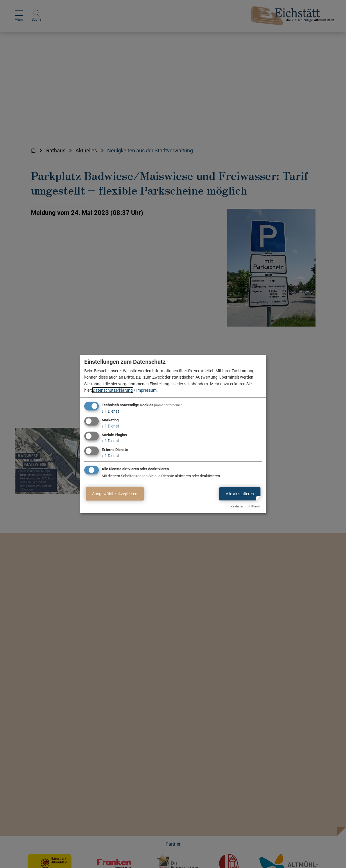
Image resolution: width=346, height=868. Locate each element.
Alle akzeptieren (240, 494)
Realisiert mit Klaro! (245, 506)
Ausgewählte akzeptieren (115, 494)
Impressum (146, 390)
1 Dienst (110, 411)
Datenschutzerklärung (113, 390)
